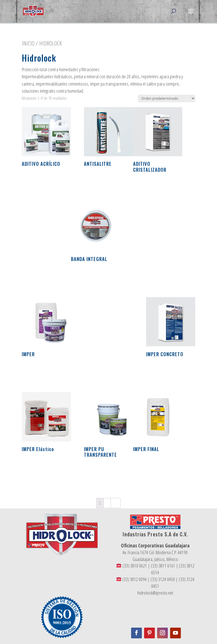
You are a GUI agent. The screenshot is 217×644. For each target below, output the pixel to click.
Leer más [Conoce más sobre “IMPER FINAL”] (147, 467)
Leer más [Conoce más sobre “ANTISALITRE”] (98, 182)
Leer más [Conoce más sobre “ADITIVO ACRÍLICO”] (36, 182)
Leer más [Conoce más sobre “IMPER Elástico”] (36, 467)
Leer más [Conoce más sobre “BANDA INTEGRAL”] (85, 277)
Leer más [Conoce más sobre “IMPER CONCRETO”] (160, 372)
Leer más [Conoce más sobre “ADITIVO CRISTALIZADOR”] (147, 188)
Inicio (28, 43)
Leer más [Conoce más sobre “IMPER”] (36, 372)
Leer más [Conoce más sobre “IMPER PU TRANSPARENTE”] (98, 473)
